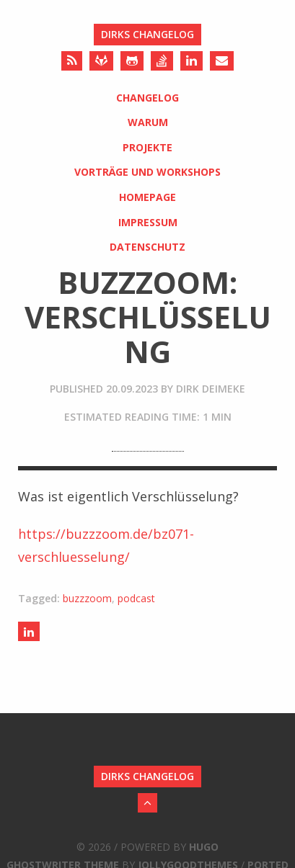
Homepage (147, 197)
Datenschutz (147, 247)
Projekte (147, 147)
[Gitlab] (101, 61)
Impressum (148, 222)
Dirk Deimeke (211, 389)
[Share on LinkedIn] (29, 631)
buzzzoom (87, 598)
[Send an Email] (222, 61)
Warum (148, 122)
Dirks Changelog (147, 34)
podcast (136, 598)
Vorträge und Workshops (147, 172)
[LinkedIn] (191, 61)
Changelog (147, 98)
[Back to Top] (147, 803)
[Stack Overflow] (162, 61)
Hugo (204, 847)
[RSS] (72, 61)
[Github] (132, 61)
